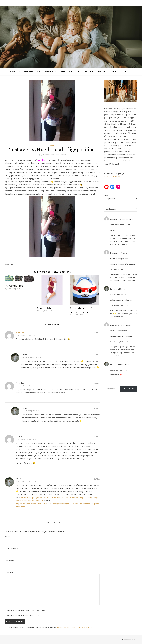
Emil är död (124, 364)
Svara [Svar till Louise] (97, 437)
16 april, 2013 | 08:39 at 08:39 (31, 357)
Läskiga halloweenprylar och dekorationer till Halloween (122, 294)
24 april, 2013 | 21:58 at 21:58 (26, 481)
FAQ (79, 71)
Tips (112, 71)
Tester (52, 145)
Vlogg (124, 71)
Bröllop (65, 71)
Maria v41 (21, 332)
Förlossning (31, 71)
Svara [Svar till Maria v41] (97, 333)
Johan (112, 219)
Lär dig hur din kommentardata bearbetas (75, 627)
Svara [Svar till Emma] (97, 355)
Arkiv (106, 195)
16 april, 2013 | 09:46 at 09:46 (26, 386)
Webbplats (9, 560)
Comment (9, 572)
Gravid (14, 71)
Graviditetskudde (46, 308)
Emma (10, 264)
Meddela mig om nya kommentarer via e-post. (26, 610)
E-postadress (11, 548)
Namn (8, 536)
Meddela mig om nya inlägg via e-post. (23, 615)
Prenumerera (129, 389)
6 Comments (61, 155)
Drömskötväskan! (14, 286)
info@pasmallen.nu (112, 176)
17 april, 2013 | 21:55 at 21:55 (31, 411)
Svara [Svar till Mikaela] (97, 383)
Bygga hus (50, 71)
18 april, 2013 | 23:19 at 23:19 (26, 439)
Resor (88, 71)
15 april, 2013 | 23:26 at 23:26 (26, 335)
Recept (102, 71)
